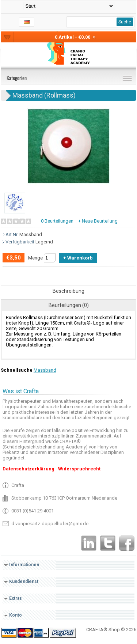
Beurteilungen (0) (69, 305)
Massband (45, 370)
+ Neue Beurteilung (98, 221)
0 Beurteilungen (57, 221)
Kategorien (17, 78)
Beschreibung (68, 291)
